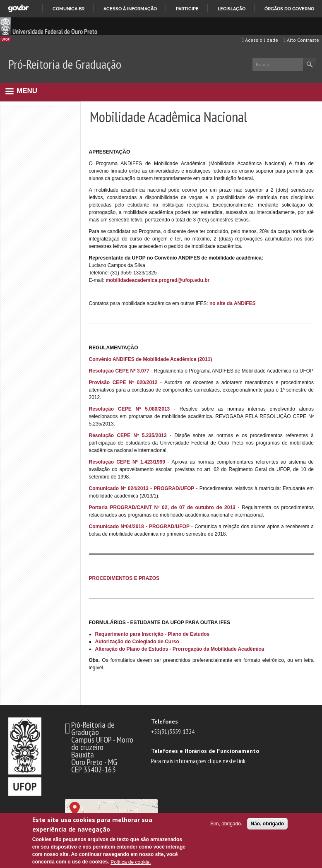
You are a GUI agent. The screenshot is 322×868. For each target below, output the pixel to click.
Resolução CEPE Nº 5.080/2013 (130, 409)
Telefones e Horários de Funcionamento (205, 751)
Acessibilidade (260, 40)
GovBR (18, 8)
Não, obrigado (268, 824)
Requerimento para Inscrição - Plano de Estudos (153, 634)
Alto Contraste (302, 40)
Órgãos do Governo (289, 9)
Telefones (165, 721)
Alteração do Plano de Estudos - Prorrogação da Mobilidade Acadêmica (180, 649)
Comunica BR (68, 9)
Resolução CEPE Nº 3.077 (119, 371)
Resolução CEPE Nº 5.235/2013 (128, 435)
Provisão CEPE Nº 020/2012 (123, 382)
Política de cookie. (131, 862)
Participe (187, 9)
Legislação (232, 9)
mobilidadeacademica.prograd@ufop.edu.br (157, 280)
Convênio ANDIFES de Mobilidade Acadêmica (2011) (151, 359)
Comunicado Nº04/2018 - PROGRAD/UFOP (139, 527)
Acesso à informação (130, 9)
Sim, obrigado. (226, 824)
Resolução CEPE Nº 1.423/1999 (127, 462)
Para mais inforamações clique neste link (198, 761)
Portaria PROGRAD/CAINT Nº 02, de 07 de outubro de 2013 (162, 507)
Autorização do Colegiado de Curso (137, 642)
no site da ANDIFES (233, 303)
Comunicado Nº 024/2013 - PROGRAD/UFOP (142, 488)
